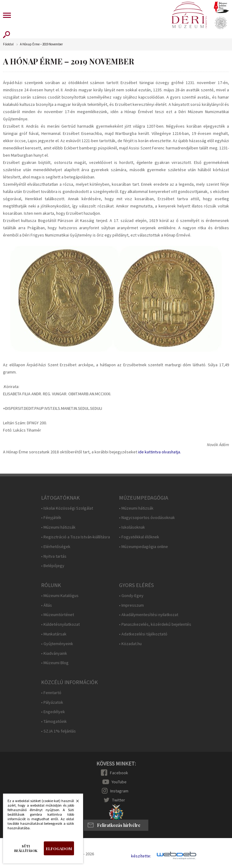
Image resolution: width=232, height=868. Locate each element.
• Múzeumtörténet (58, 615)
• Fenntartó (51, 693)
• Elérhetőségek (56, 547)
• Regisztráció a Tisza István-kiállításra (76, 537)
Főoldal (8, 44)
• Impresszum (131, 605)
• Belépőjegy (53, 566)
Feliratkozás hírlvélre (119, 825)
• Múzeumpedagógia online (143, 547)
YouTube (119, 782)
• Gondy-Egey (131, 596)
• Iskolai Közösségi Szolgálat (67, 508)
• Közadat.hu (130, 644)
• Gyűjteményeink (57, 644)
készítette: (141, 856)
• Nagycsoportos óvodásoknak (147, 518)
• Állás (47, 605)
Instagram (119, 791)
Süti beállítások (26, 848)
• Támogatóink (54, 721)
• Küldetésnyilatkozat (60, 624)
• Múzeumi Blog (55, 663)
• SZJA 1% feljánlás (58, 731)
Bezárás (74, 803)
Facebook (119, 773)
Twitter (119, 800)
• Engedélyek (53, 712)
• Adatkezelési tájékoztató (143, 634)
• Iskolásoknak (132, 527)
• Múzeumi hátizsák (58, 527)
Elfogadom (59, 848)
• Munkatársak (54, 634)
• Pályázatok (52, 702)
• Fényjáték (51, 518)
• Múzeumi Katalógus (60, 596)
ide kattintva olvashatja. (159, 452)
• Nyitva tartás (54, 556)
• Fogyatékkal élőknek (139, 537)
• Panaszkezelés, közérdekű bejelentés (155, 624)
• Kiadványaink (54, 653)
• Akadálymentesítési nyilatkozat (149, 615)
